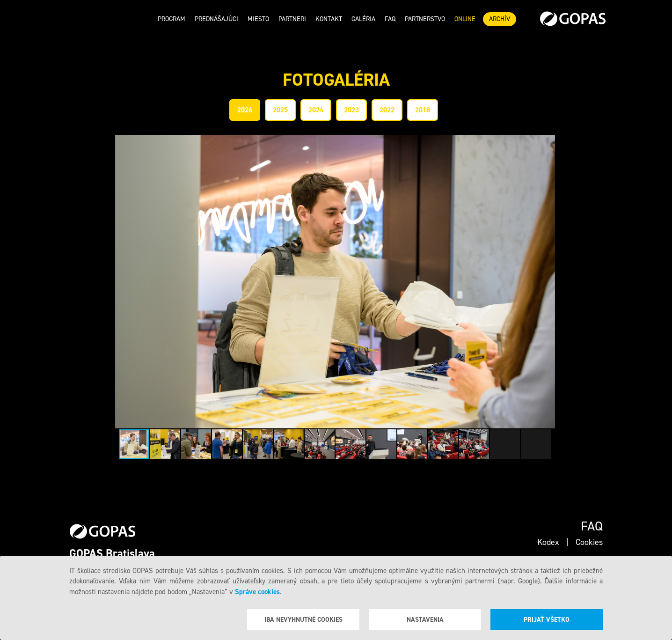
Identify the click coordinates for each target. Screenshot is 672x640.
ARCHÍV (500, 19)
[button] (547, 282)
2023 (351, 110)
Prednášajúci (216, 19)
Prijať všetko (547, 620)
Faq (390, 19)
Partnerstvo (425, 19)
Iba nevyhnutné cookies (303, 620)
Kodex (548, 542)
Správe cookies (257, 592)
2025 (280, 110)
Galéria (363, 19)
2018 (423, 110)
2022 (387, 110)
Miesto (258, 19)
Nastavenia (425, 620)
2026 (245, 110)
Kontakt (329, 19)
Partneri (292, 19)
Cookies (589, 542)
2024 (316, 110)
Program (172, 19)
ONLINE (465, 19)
